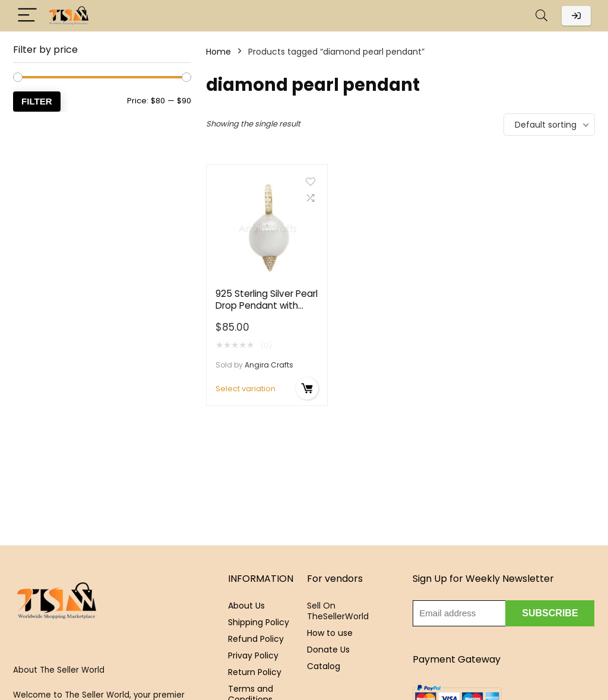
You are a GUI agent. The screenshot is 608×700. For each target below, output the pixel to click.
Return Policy (255, 672)
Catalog (324, 666)
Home (218, 52)
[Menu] (27, 16)
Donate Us (328, 650)
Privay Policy (253, 655)
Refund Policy (256, 639)
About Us (246, 606)
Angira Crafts (269, 365)
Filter (37, 101)
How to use (330, 633)
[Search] (541, 16)
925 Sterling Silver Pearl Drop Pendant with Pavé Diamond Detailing (267, 311)
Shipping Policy (259, 622)
